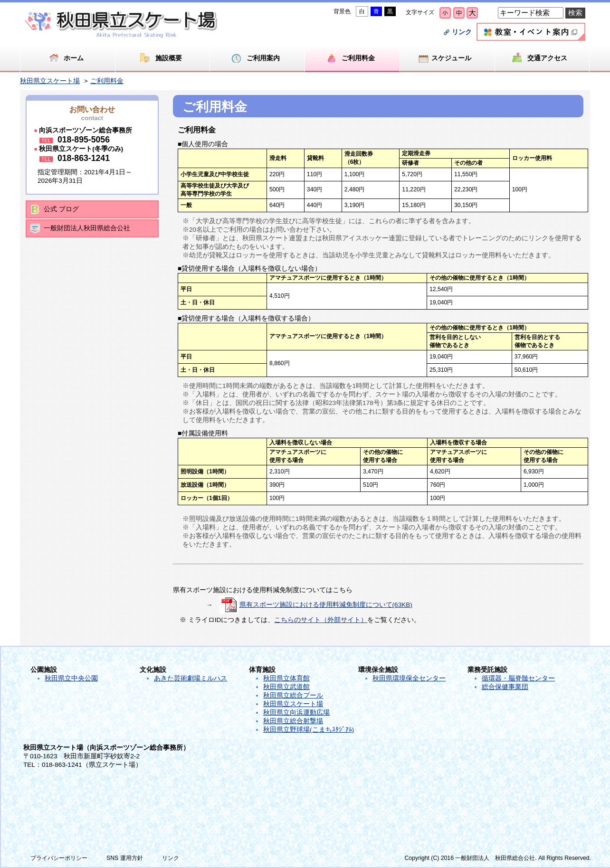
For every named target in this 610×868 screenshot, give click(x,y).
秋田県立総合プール (293, 695)
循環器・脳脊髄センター (518, 678)
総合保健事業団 (505, 687)
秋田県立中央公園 (71, 678)
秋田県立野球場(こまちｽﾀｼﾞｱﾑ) (309, 730)
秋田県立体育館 (286, 678)
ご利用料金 (107, 81)
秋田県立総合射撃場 (293, 721)
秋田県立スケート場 (50, 81)
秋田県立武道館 (286, 687)
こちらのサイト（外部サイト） (321, 620)
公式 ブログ (61, 209)
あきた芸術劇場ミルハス (191, 678)
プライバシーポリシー (59, 858)
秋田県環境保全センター (409, 678)
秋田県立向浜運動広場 (296, 712)
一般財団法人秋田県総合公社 (87, 228)
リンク (462, 32)
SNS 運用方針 (125, 858)
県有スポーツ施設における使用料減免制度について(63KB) (326, 605)
